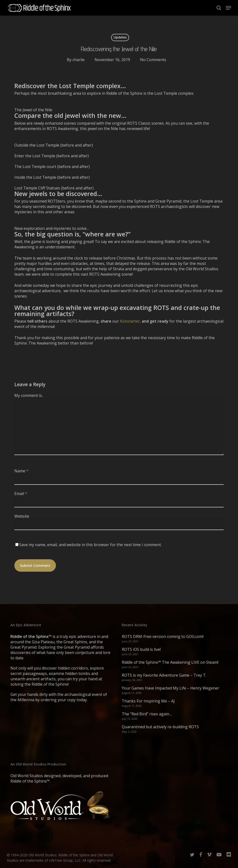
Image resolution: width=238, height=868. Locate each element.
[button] (229, 8)
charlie (79, 60)
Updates (120, 37)
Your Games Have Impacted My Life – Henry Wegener (171, 688)
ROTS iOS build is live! (141, 649)
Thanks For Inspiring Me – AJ (148, 701)
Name (21, 471)
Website (22, 516)
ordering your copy (58, 700)
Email (21, 494)
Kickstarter (130, 321)
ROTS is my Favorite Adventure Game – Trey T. (164, 675)
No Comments (153, 60)
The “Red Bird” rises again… (147, 714)
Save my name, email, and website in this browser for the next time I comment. (90, 545)
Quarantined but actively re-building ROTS (160, 727)
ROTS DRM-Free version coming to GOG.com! (163, 636)
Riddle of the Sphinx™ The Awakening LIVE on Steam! (170, 662)
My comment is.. (29, 395)
